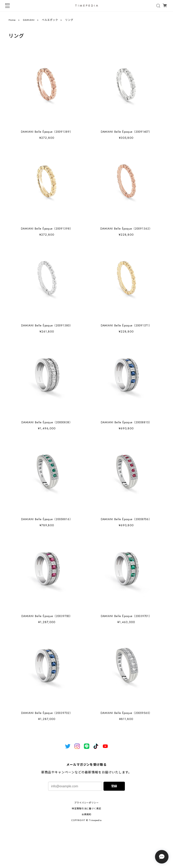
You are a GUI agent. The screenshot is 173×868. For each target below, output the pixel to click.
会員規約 (87, 814)
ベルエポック (50, 21)
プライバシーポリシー (87, 803)
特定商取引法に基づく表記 (87, 809)
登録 (114, 786)
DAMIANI (29, 21)
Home (12, 21)
